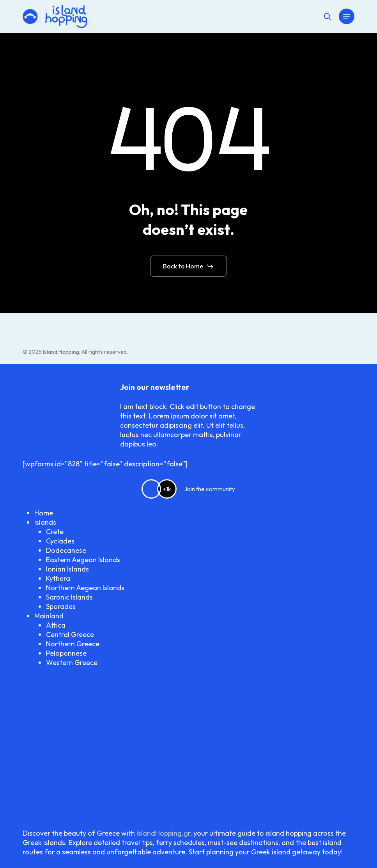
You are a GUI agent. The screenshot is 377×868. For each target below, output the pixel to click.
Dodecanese (66, 550)
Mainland (49, 616)
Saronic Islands (69, 597)
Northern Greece (73, 644)
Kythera (58, 578)
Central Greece (70, 634)
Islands (45, 522)
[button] (347, 16)
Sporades (61, 606)
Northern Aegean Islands (85, 588)
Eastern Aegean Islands (83, 560)
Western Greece (72, 662)
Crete (55, 532)
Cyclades (60, 541)
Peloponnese (66, 653)
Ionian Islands (67, 569)
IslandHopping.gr (163, 833)
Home (44, 513)
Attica (56, 625)
